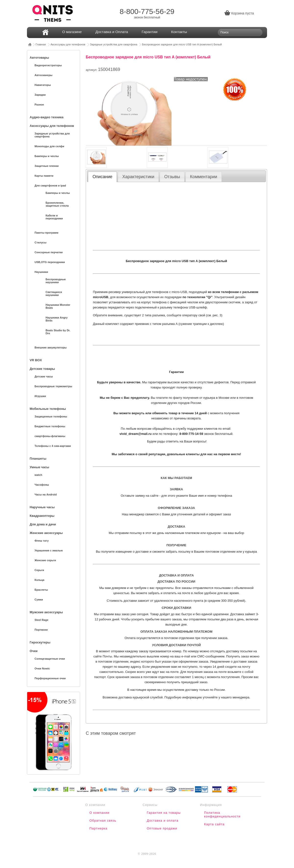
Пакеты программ (46, 233)
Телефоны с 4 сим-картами (53, 446)
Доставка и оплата (163, 821)
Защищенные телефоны (51, 416)
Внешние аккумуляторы (51, 347)
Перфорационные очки (50, 678)
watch (38, 475)
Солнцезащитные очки (50, 659)
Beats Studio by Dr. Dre (58, 332)
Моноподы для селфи (49, 146)
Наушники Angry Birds (57, 319)
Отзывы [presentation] (172, 177)
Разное (39, 105)
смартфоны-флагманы (50, 436)
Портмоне (41, 630)
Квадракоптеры (42, 516)
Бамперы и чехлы (47, 156)
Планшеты (38, 459)
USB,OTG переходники (50, 262)
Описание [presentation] (103, 177)
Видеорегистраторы (48, 65)
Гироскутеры (40, 642)
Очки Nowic (42, 668)
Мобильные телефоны (48, 409)
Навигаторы (43, 85)
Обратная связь (103, 821)
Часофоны (42, 485)
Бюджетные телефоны (50, 426)
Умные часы (39, 467)
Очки (34, 651)
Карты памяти (44, 176)
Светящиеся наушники (54, 294)
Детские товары (42, 369)
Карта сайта (214, 824)
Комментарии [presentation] (204, 177)
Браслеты (41, 590)
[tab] (102, 177)
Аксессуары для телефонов (68, 44)
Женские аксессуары (46, 533)
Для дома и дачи (43, 524)
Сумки (39, 600)
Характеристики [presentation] (138, 177)
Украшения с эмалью (49, 550)
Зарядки (40, 95)
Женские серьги (45, 560)
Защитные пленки (47, 166)
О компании (99, 813)
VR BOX (36, 360)
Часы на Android (46, 494)
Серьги (39, 570)
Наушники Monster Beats (58, 306)
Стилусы (40, 242)
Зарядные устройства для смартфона (114, 44)
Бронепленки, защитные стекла (57, 204)
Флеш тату (42, 541)
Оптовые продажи (162, 828)
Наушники (41, 272)
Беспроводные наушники (56, 281)
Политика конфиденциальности (222, 815)
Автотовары (39, 58)
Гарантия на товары (164, 813)
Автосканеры (43, 75)
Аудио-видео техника (47, 117)
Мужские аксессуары (46, 612)
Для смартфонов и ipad (50, 186)
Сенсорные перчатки (49, 252)
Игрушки (40, 396)
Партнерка (98, 828)
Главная (41, 44)
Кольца (39, 580)
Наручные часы (42, 507)
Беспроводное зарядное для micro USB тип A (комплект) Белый (182, 44)
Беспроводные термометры (53, 386)
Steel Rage (41, 620)
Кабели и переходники (54, 217)
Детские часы (44, 376)
